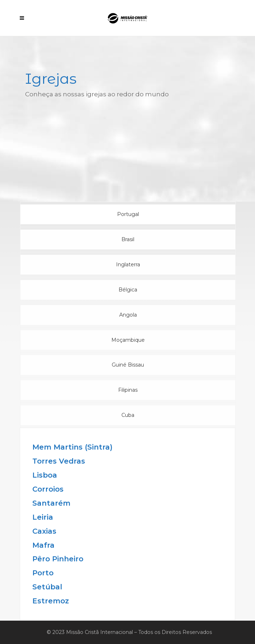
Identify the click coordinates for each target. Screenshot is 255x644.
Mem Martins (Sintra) (72, 447)
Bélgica (128, 290)
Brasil (128, 239)
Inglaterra (128, 264)
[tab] (128, 214)
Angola (128, 315)
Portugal (128, 214)
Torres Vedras (59, 461)
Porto (43, 573)
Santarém (51, 503)
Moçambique (128, 340)
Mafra (43, 545)
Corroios (48, 489)
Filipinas (128, 390)
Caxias (44, 531)
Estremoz (51, 601)
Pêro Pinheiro (58, 559)
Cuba (128, 415)
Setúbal (47, 587)
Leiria (43, 517)
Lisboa (45, 475)
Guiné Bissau (128, 365)
